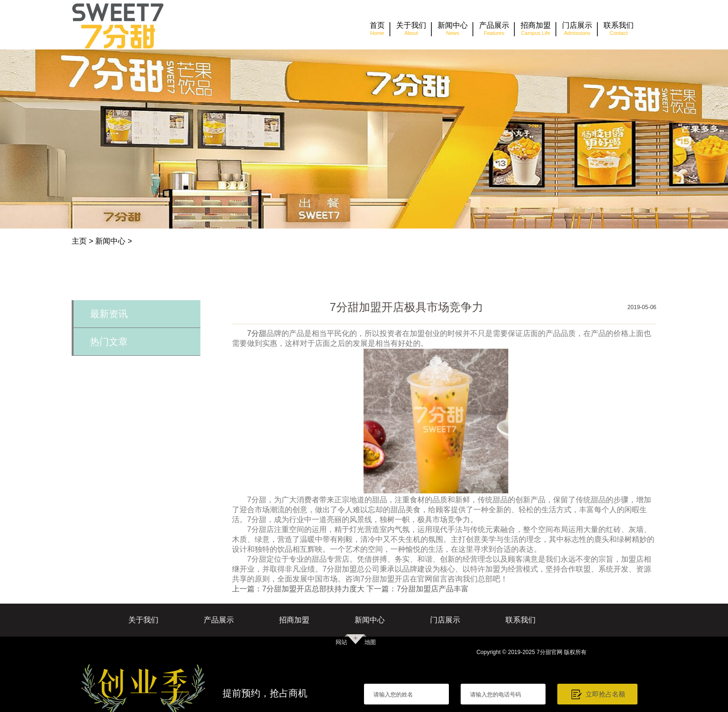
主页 (79, 241)
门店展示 (445, 620)
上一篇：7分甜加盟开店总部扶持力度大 (298, 589)
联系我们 (521, 620)
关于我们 (143, 620)
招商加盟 (294, 620)
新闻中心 (110, 241)
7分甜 (257, 333)
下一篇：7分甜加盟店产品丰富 (418, 589)
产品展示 (219, 620)
